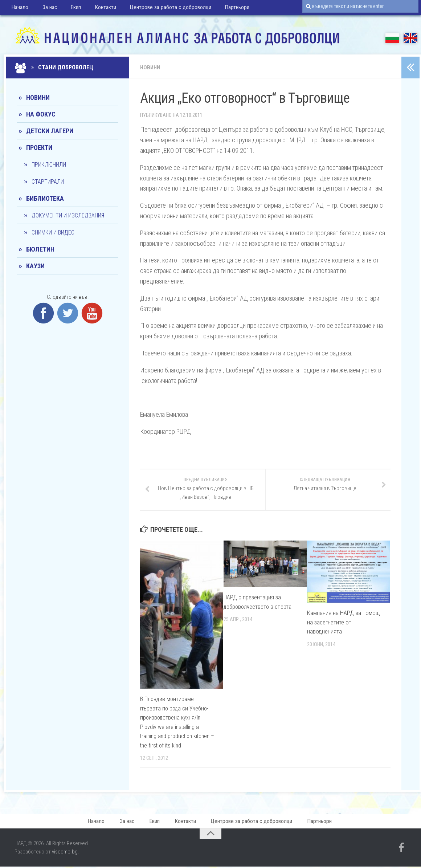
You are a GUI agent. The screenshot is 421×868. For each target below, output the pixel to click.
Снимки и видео (53, 233)
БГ (392, 38)
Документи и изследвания (68, 215)
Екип (71, 9)
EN (410, 38)
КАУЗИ (35, 266)
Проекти (39, 148)
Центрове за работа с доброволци (161, 9)
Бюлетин (40, 249)
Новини (151, 67)
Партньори (226, 9)
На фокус (41, 114)
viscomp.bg (65, 853)
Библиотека (45, 198)
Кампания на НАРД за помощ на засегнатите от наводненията (343, 622)
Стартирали (48, 182)
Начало (19, 9)
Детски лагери (50, 131)
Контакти (98, 9)
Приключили (49, 165)
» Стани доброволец (55, 67)
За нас (47, 9)
